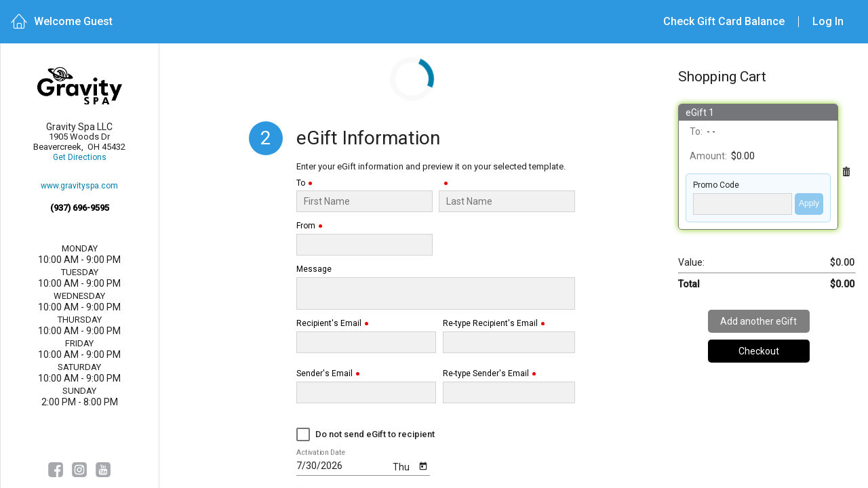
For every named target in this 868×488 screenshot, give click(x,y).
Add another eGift (758, 321)
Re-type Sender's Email (486, 374)
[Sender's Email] (366, 392)
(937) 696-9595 (80, 208)
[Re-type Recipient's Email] (509, 342)
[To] (365, 201)
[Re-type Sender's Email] (509, 392)
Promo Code (716, 185)
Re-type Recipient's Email (490, 324)
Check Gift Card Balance (724, 21)
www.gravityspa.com (79, 186)
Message (314, 269)
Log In (828, 21)
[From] (365, 245)
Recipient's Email (329, 324)
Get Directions (80, 158)
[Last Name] (507, 201)
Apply (809, 203)
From (306, 226)
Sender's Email (324, 374)
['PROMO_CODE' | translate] (743, 204)
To (301, 183)
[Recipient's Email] (366, 342)
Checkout (759, 351)
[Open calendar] (423, 465)
